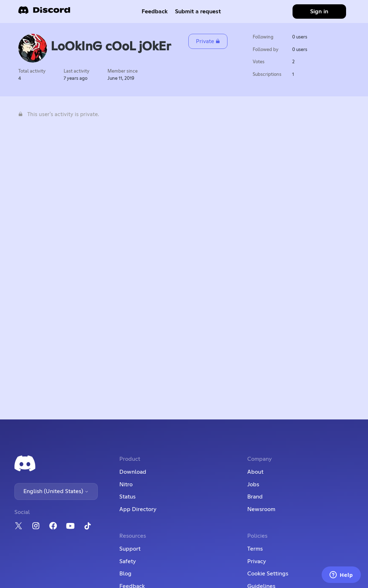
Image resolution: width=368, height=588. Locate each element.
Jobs (253, 484)
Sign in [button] (319, 12)
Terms (255, 549)
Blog (125, 574)
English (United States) (56, 491)
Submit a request (198, 12)
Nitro (126, 484)
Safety (128, 561)
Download (133, 472)
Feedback (155, 12)
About (255, 472)
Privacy (257, 561)
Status (127, 497)
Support (130, 549)
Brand (255, 497)
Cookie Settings (268, 574)
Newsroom (261, 509)
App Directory (138, 509)
